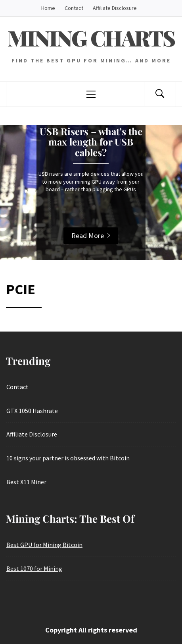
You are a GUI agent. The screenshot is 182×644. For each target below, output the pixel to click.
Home (48, 8)
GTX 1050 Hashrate (32, 411)
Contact (74, 8)
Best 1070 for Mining (34, 568)
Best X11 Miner (26, 482)
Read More (91, 236)
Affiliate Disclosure (115, 8)
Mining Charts (91, 38)
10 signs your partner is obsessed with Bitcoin (68, 458)
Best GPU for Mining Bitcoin (44, 545)
